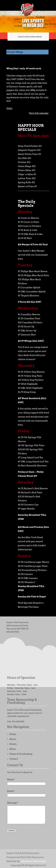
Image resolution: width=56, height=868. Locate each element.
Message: (13, 803)
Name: (11, 779)
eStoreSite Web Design (33, 861)
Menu (13, 749)
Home (13, 734)
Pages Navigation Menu (27, 37)
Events (13, 744)
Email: (11, 791)
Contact (14, 759)
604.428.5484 (13, 632)
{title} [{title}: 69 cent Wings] (9, 108)
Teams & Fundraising (21, 754)
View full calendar (39, 113)
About (13, 739)
